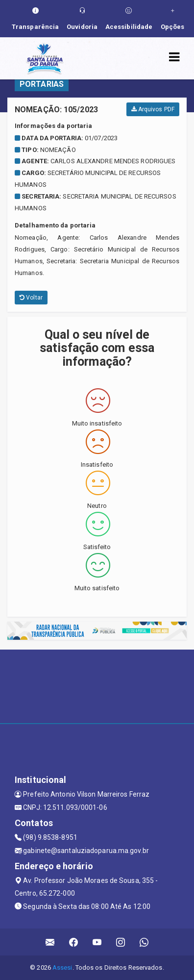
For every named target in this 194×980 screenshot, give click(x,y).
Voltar (31, 298)
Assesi (62, 967)
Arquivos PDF (153, 109)
